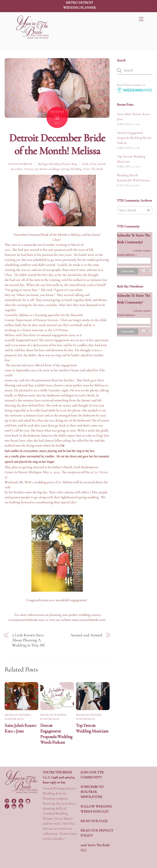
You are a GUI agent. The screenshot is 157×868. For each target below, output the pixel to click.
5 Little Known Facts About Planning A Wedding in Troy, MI (28, 640)
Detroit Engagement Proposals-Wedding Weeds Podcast (56, 734)
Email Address (127, 255)
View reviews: (133, 85)
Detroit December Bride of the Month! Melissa (57, 144)
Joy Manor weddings (47, 169)
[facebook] (14, 800)
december (17, 169)
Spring (65, 169)
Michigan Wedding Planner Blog (57, 164)
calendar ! (59, 838)
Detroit (29, 169)
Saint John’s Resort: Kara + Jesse (21, 728)
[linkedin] (14, 806)
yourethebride (20, 164)
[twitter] (21, 800)
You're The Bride (93, 169)
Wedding (76, 169)
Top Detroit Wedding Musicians (92, 728)
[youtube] (21, 806)
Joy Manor (101, 472)
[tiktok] (7, 806)
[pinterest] (28, 800)
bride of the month (94, 164)
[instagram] (7, 800)
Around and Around (86, 635)
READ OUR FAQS (94, 821)
